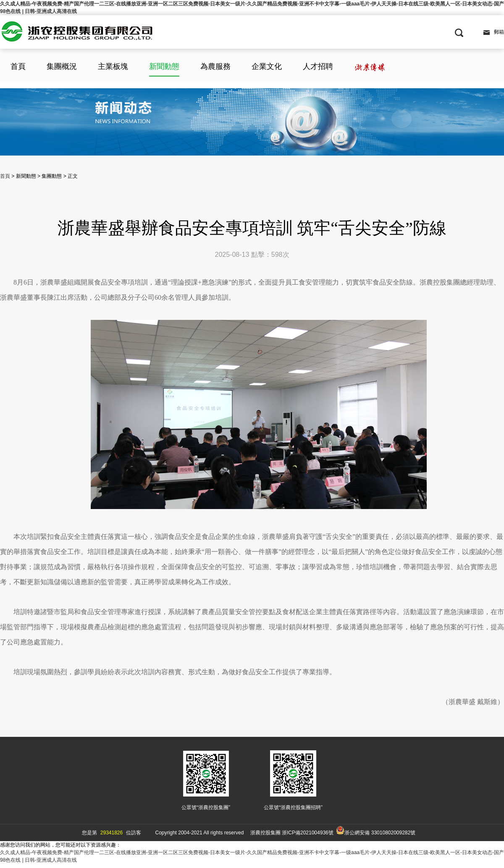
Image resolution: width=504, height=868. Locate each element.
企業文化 (267, 66)
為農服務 (215, 66)
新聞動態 (164, 66)
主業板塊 (113, 66)
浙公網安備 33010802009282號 (376, 831)
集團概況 (62, 66)
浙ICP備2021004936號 (308, 833)
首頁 (18, 66)
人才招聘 (318, 66)
